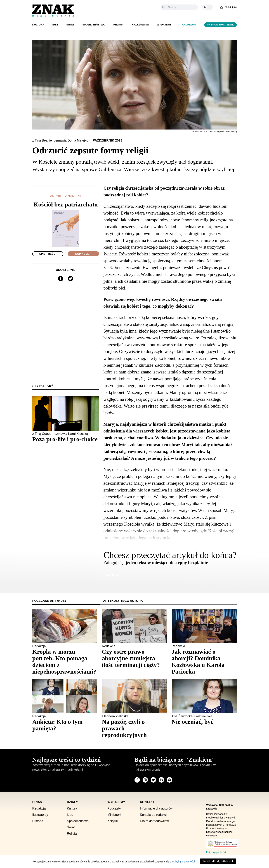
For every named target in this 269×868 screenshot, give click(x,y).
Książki (113, 821)
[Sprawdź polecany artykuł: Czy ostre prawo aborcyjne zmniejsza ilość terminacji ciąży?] (134, 658)
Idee (55, 25)
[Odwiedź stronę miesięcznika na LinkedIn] (161, 780)
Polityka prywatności (216, 852)
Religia (118, 25)
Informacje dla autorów (156, 808)
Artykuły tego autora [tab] (123, 601)
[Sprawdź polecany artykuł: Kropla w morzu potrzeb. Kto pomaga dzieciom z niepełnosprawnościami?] (65, 662)
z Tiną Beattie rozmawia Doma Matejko (61, 140)
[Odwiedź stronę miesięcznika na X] (153, 780)
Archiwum (189, 25)
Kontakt (147, 802)
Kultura (38, 25)
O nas (37, 802)
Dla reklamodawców (154, 821)
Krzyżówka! (140, 25)
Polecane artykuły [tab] (49, 601)
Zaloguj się (113, 575)
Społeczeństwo (94, 25)
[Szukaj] (182, 7)
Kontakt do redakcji (154, 815)
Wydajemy (164, 25)
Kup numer (83, 254)
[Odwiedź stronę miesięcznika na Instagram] (145, 780)
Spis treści (48, 254)
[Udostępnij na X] (70, 279)
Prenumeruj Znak (220, 25)
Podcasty (114, 808)
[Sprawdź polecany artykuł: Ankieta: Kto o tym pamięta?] (65, 725)
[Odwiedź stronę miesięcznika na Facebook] (137, 780)
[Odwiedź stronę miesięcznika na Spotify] (169, 780)
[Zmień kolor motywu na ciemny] (207, 7)
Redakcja (39, 808)
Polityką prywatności (183, 862)
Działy (72, 802)
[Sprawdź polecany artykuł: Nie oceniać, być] (204, 722)
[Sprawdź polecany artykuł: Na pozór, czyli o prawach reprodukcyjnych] (134, 728)
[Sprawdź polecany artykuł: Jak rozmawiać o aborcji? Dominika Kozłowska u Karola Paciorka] (204, 662)
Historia (38, 821)
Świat (70, 25)
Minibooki (114, 815)
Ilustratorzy (40, 815)
